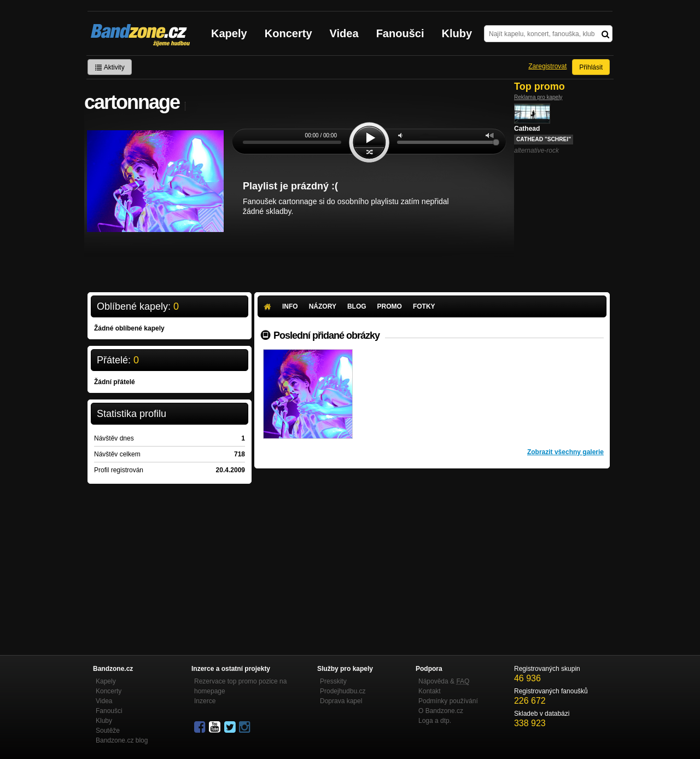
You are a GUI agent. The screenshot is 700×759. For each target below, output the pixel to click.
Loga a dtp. (435, 721)
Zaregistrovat (547, 66)
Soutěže (108, 731)
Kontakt (430, 691)
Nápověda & (444, 681)
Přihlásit (591, 67)
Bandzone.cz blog (122, 740)
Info (290, 306)
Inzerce (205, 701)
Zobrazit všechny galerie (565, 452)
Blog (357, 306)
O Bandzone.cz (441, 711)
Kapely (229, 33)
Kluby (457, 33)
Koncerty (288, 33)
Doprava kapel (341, 701)
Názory (323, 306)
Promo (390, 306)
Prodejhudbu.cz (343, 691)
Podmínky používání (448, 701)
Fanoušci (400, 33)
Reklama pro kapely (538, 97)
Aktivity (110, 67)
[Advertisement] (432, 551)
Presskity (333, 681)
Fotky (424, 306)
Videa (344, 33)
